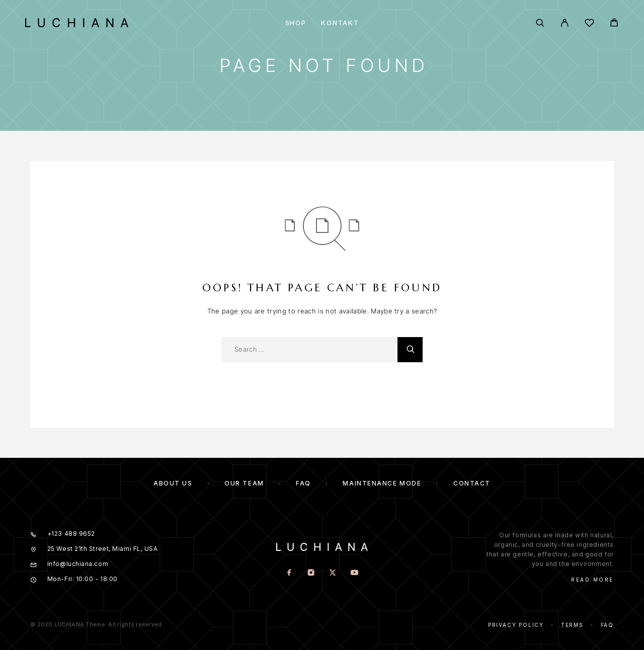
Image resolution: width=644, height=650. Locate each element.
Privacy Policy (516, 625)
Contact (472, 483)
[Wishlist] (589, 24)
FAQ (303, 483)
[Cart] (614, 24)
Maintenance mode (382, 483)
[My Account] (565, 23)
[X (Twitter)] (333, 573)
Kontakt (340, 23)
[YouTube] (354, 573)
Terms (572, 625)
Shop (296, 23)
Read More (592, 580)
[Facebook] (290, 573)
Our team (244, 483)
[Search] (540, 23)
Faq (607, 625)
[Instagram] (311, 573)
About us (173, 483)
